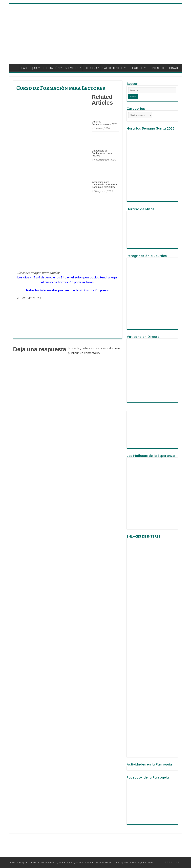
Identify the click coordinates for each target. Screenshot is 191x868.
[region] (152, 430)
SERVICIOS (72, 68)
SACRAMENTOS (113, 68)
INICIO (15, 68)
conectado (106, 348)
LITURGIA (91, 68)
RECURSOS (136, 68)
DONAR (173, 68)
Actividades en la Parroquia (149, 764)
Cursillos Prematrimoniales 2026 (104, 123)
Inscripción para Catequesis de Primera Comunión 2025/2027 (104, 184)
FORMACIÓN (51, 68)
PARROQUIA (29, 68)
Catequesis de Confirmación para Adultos (102, 153)
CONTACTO (156, 68)
